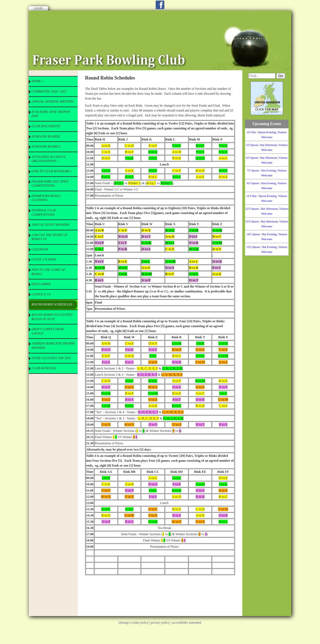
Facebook (160, 5)
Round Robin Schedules (52, 304)
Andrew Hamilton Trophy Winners (53, 346)
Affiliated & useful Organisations (49, 159)
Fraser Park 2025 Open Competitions (50, 184)
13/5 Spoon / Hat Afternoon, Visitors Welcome (267, 224)
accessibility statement (187, 623)
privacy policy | (161, 623)
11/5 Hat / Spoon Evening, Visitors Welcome (267, 198)
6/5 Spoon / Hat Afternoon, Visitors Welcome (267, 160)
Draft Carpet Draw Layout (48, 331)
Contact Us (41, 294)
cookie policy (140, 623)
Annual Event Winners (50, 225)
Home (37, 81)
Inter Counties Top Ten (51, 358)
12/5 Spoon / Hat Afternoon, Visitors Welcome (267, 211)
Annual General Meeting (53, 101)
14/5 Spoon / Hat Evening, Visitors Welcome (267, 237)
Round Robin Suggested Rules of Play (52, 317)
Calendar (40, 249)
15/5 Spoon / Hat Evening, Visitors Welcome (267, 249)
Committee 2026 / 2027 (49, 91)
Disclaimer (41, 284)
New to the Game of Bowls (48, 272)
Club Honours (44, 368)
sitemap (124, 623)
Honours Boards (46, 136)
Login (38, 8)
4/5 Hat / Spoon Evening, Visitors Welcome (267, 135)
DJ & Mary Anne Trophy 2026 (51, 114)
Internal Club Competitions (44, 212)
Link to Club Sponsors (52, 171)
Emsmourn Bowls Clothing (46, 198)
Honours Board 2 (46, 146)
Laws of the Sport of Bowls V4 (49, 237)
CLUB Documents (46, 126)
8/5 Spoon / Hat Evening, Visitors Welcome (267, 186)
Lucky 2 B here (44, 259)
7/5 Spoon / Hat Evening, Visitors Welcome (267, 173)
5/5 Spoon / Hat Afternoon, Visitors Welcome (267, 147)
